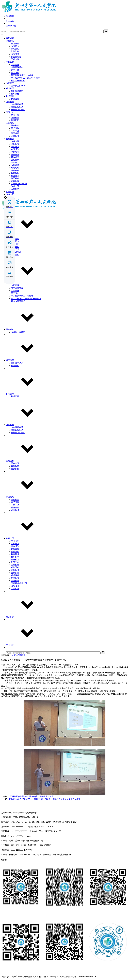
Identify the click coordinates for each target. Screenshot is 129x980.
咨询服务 (15, 155)
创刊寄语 (15, 44)
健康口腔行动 (17, 107)
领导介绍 (15, 49)
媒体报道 (15, 118)
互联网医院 (11, 26)
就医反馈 (15, 133)
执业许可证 (16, 57)
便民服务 (15, 178)
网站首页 (10, 38)
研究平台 (15, 162)
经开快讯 (10, 192)
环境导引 (15, 168)
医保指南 (15, 125)
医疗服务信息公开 (19, 184)
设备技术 (15, 160)
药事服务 (15, 136)
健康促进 (10, 102)
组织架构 (15, 51)
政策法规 (15, 65)
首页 (14, 655)
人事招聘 (15, 189)
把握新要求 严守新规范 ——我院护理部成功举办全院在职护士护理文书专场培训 (45, 799)
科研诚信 (15, 94)
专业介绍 (15, 141)
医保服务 (15, 144)
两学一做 (15, 70)
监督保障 (15, 181)
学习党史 (15, 73)
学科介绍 (15, 59)
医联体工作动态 (18, 86)
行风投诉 (15, 173)
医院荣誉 (15, 54)
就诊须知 (15, 147)
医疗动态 (10, 83)
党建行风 (10, 62)
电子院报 (15, 128)
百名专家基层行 (18, 81)
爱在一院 (15, 115)
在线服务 (10, 123)
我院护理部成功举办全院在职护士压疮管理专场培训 (32, 796)
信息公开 (10, 139)
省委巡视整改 (17, 67)
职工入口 (10, 21)
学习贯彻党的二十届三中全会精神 (26, 78)
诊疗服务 (15, 170)
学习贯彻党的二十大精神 (22, 75)
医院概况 (10, 41)
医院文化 (10, 112)
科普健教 (15, 176)
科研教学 (10, 88)
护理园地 (10, 96)
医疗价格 (15, 165)
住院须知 (15, 149)
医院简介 (15, 46)
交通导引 (15, 152)
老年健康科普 (17, 104)
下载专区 (15, 131)
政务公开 (15, 186)
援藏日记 (15, 120)
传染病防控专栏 (18, 110)
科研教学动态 (17, 91)
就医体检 (10, 16)
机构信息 (15, 157)
